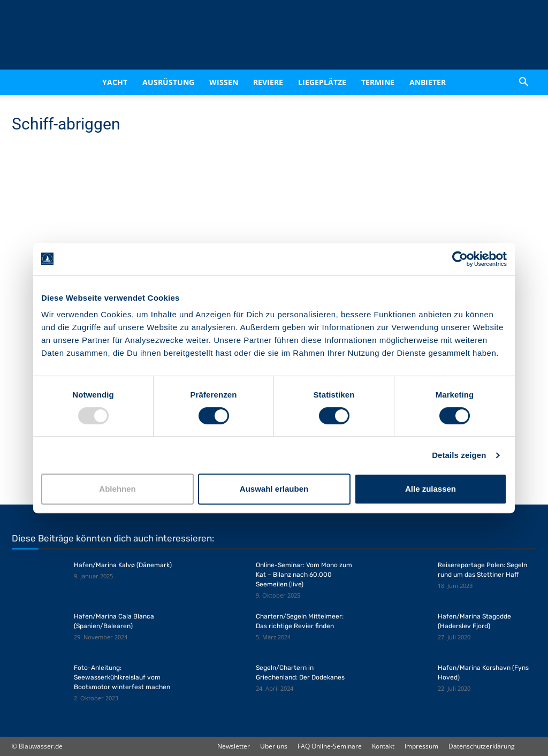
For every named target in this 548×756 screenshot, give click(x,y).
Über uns (274, 746)
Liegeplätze (322, 82)
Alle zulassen (431, 489)
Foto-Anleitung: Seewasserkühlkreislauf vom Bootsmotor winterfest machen (122, 677)
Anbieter (428, 82)
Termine (378, 82)
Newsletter (234, 746)
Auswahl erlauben (274, 489)
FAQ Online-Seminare (330, 746)
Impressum (421, 746)
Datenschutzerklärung (482, 746)
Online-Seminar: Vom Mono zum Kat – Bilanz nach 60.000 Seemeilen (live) (304, 575)
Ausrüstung (168, 82)
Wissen (224, 82)
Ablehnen (117, 489)
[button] (523, 82)
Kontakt (383, 746)
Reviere (268, 82)
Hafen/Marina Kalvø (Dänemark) (123, 565)
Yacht (115, 82)
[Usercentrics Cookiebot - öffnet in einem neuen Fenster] (460, 259)
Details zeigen (459, 455)
